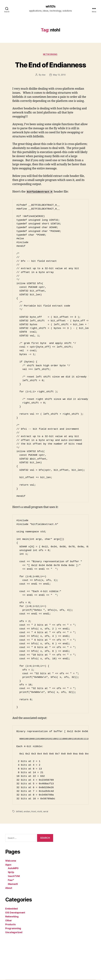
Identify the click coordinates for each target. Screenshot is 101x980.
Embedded (12, 909)
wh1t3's (50, 7)
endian (27, 812)
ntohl (40, 812)
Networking (51, 55)
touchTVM (14, 876)
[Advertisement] (17, 954)
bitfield (19, 812)
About (9, 888)
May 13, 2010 (59, 75)
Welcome (11, 861)
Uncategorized (14, 933)
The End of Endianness (50, 65)
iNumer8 (13, 884)
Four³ (11, 880)
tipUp (11, 873)
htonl (34, 812)
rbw (43, 75)
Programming (13, 929)
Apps (8, 865)
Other (9, 921)
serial (46, 812)
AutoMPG (13, 869)
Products (10, 925)
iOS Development (15, 913)
